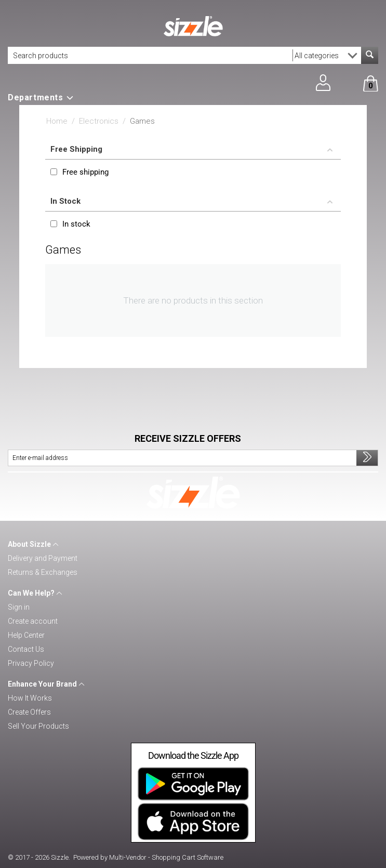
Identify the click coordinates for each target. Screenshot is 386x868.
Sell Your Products (38, 726)
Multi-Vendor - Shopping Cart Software (166, 857)
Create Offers (29, 712)
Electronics (99, 121)
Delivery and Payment (43, 558)
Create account (33, 621)
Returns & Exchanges (43, 572)
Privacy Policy (31, 663)
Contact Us (26, 649)
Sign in (19, 607)
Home (57, 121)
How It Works (30, 698)
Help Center (26, 635)
